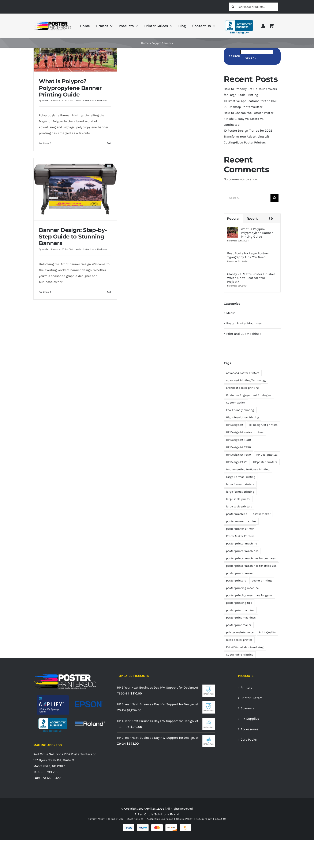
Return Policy (204, 819)
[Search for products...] (253, 7)
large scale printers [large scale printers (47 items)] (239, 506)
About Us (220, 819)
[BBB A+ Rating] (239, 18)
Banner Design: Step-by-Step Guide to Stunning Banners (73, 237)
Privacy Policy (96, 819)
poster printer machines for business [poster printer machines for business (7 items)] (251, 558)
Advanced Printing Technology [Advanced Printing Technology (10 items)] (246, 380)
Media (79, 101)
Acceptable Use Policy (160, 819)
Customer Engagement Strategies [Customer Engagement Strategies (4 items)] (249, 395)
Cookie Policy (184, 819)
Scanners (248, 708)
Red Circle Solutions (48, 754)
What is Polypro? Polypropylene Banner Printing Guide (70, 88)
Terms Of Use (116, 819)
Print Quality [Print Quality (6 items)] (267, 632)
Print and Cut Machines (244, 334)
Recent (252, 218)
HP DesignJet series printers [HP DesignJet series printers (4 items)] (245, 432)
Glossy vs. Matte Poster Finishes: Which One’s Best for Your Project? (252, 278)
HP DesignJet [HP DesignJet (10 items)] (235, 425)
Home (145, 43)
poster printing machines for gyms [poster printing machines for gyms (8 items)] (249, 595)
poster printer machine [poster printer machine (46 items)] (242, 544)
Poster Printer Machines (95, 101)
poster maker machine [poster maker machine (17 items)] (241, 521)
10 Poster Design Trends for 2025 (248, 131)
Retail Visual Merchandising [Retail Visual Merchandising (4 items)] (245, 647)
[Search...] (248, 198)
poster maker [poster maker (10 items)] (261, 514)
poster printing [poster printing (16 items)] (262, 581)
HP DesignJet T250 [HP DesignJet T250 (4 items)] (238, 447)
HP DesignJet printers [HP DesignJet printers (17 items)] (263, 425)
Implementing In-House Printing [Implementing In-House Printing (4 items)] (248, 469)
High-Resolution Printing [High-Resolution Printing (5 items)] (243, 417)
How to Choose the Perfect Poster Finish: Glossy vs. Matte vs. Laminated (248, 119)
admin (45, 101)
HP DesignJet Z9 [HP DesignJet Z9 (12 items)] (237, 462)
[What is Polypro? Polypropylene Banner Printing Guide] (233, 230)
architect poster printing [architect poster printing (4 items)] (243, 388)
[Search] (233, 7)
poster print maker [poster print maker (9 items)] (239, 625)
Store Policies (135, 819)
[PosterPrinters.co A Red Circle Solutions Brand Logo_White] (65, 675)
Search (234, 56)
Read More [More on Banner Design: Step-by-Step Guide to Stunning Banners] (44, 292)
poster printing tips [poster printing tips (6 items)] (239, 603)
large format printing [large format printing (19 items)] (240, 492)
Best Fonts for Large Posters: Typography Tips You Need (248, 255)
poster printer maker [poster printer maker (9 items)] (240, 573)
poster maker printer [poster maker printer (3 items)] (240, 529)
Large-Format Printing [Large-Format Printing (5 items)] (241, 477)
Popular (233, 218)
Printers (246, 688)
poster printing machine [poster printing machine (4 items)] (242, 588)
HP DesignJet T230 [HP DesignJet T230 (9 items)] (238, 440)
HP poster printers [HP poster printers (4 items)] (265, 462)
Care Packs (249, 740)
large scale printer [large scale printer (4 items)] (238, 499)
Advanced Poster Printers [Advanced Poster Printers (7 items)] (243, 373)
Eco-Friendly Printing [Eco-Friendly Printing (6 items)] (240, 410)
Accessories (250, 729)
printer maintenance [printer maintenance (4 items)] (240, 632)
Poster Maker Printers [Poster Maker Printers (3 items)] (240, 536)
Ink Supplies (250, 719)
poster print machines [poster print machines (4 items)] (241, 618)
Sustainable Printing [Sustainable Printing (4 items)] (240, 655)
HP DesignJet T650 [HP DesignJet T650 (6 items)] (238, 455)
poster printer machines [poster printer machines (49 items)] (242, 551)
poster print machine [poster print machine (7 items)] (240, 610)
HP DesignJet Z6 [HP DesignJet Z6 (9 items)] (267, 455)
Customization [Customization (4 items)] (236, 403)
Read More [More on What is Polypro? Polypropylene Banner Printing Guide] (44, 143)
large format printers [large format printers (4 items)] (240, 484)
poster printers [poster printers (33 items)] (236, 581)
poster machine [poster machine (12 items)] (237, 514)
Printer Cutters (252, 698)
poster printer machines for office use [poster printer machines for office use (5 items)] (251, 566)
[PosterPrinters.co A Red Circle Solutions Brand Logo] (52, 23)
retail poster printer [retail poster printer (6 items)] (239, 640)
